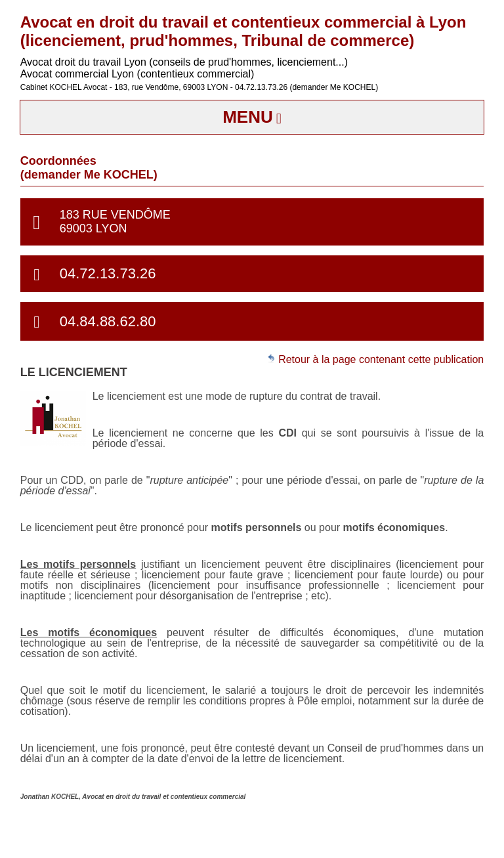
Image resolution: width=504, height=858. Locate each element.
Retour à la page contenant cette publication (375, 359)
